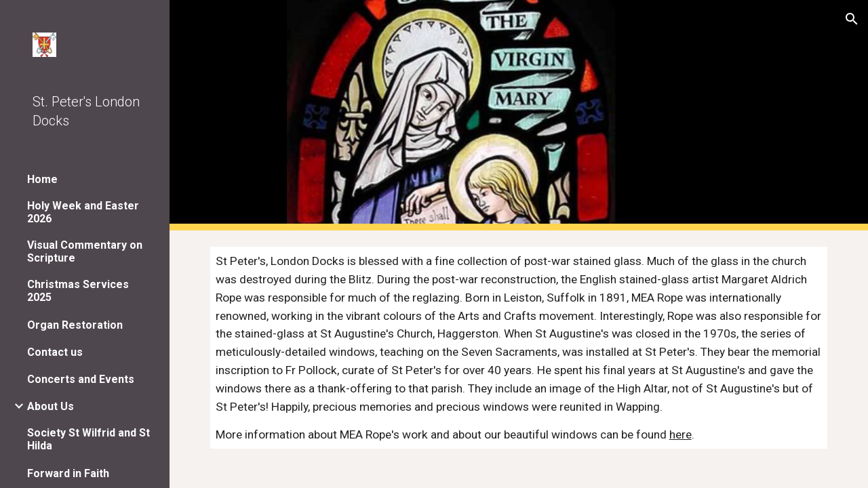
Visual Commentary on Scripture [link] (85, 251)
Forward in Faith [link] (68, 473)
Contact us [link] (55, 352)
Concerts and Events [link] (81, 379)
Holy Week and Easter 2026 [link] (83, 212)
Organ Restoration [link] (75, 325)
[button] (852, 19)
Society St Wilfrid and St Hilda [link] (88, 439)
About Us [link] (51, 406)
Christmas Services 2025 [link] (78, 291)
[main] (519, 348)
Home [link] (42, 179)
